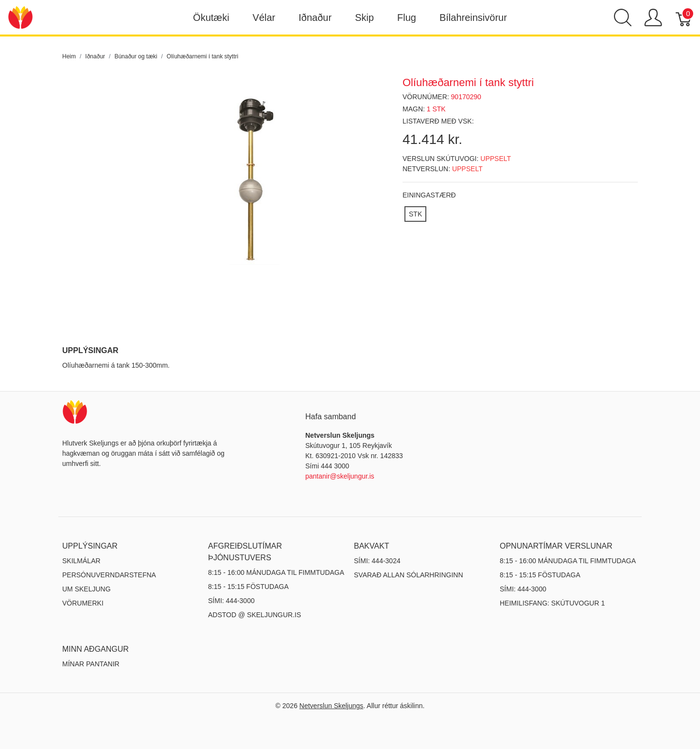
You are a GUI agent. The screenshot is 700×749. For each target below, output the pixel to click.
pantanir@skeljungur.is (340, 476)
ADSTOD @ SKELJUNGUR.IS (254, 615)
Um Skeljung (87, 589)
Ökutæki (211, 18)
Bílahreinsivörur (473, 18)
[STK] (415, 214)
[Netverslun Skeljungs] (20, 17)
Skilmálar (81, 561)
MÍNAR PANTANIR (91, 664)
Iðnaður (315, 18)
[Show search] (623, 18)
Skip (364, 18)
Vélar (264, 18)
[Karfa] (684, 18)
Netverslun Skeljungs (332, 706)
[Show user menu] (653, 18)
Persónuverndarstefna (109, 575)
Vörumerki (83, 603)
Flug (407, 18)
